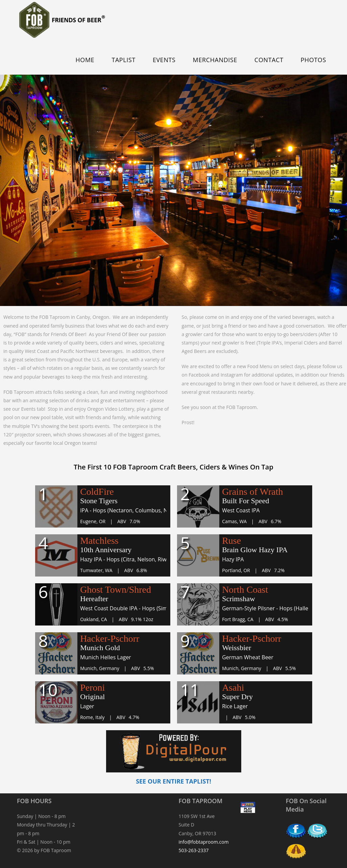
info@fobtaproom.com (204, 842)
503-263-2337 (194, 850)
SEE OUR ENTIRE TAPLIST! (173, 781)
